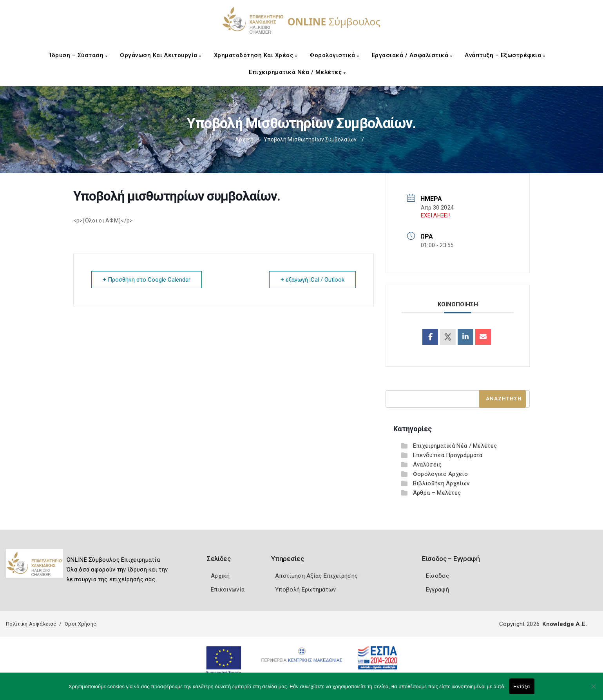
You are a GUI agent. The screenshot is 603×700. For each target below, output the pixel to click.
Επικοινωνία (228, 590)
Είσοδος (437, 576)
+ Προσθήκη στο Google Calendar (147, 280)
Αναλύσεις (427, 465)
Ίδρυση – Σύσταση (78, 55)
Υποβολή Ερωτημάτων (305, 590)
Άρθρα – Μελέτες (437, 493)
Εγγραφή (437, 590)
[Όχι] (593, 690)
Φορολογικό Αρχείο (440, 474)
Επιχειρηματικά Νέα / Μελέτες (297, 72)
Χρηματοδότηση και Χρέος (256, 55)
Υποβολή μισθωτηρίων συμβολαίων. (311, 139)
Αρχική (244, 139)
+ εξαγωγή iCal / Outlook (312, 280)
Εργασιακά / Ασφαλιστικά (412, 55)
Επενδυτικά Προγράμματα (448, 455)
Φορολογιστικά (334, 55)
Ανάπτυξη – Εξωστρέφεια (505, 55)
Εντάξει (522, 686)
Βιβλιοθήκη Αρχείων (441, 483)
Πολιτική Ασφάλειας (31, 624)
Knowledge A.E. (565, 624)
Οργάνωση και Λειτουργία (161, 55)
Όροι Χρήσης (80, 624)
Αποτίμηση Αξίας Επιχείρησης (316, 576)
